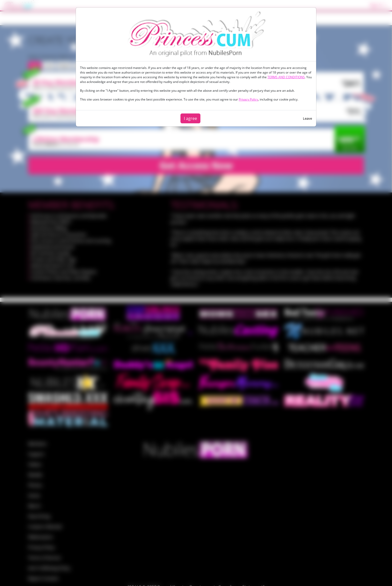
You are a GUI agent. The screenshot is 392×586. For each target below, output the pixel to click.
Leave (307, 118)
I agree (190, 118)
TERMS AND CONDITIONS (286, 77)
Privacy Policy (248, 99)
